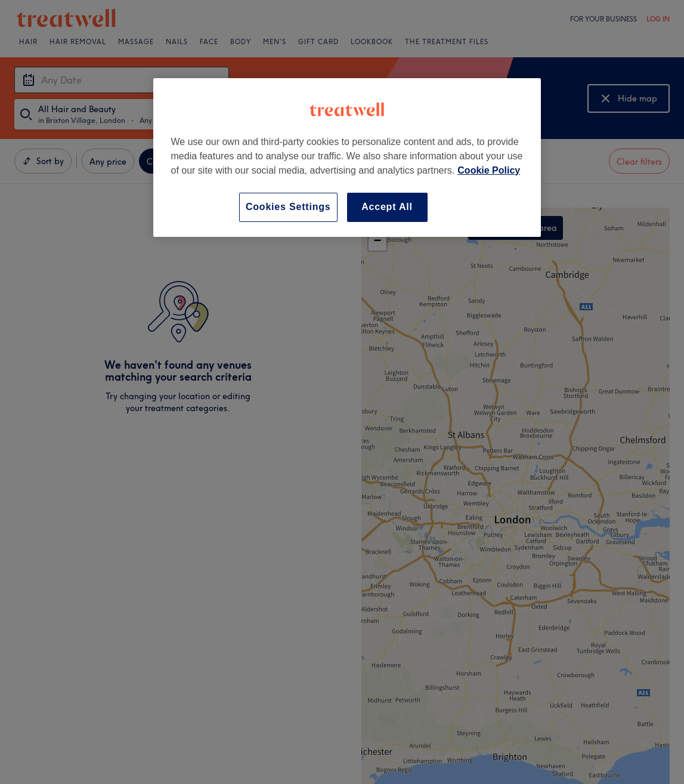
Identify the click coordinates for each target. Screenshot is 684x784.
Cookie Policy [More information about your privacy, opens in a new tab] (489, 170)
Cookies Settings (288, 207)
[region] (347, 157)
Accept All (387, 207)
